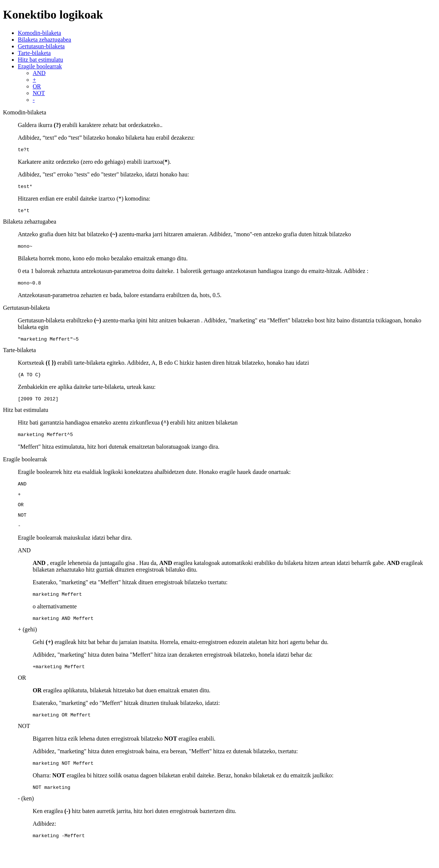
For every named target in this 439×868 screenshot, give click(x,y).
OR (37, 86)
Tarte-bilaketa (34, 53)
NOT (39, 93)
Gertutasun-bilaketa (41, 46)
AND (39, 73)
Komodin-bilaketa (39, 33)
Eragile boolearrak (40, 66)
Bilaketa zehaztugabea (44, 40)
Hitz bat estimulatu (40, 60)
